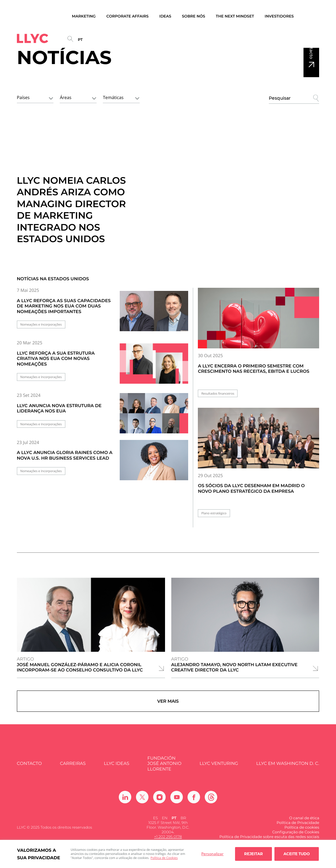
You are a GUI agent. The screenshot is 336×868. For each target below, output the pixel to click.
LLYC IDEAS (116, 767)
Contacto (311, 49)
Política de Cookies (164, 858)
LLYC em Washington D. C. (288, 767)
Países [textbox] (23, 98)
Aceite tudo (297, 854)
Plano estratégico (214, 513)
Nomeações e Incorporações (41, 324)
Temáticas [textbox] (113, 98)
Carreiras (73, 767)
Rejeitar (253, 854)
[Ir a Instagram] (159, 801)
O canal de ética (304, 822)
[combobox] (35, 97)
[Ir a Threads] (211, 801)
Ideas (165, 16)
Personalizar (212, 854)
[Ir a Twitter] (142, 801)
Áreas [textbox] (65, 98)
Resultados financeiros (218, 394)
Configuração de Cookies (296, 836)
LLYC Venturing (219, 767)
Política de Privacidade (298, 827)
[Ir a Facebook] (194, 801)
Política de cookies (302, 831)
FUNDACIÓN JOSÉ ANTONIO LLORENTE (165, 767)
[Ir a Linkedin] (125, 801)
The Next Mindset (235, 16)
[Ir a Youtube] (177, 801)
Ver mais (168, 703)
